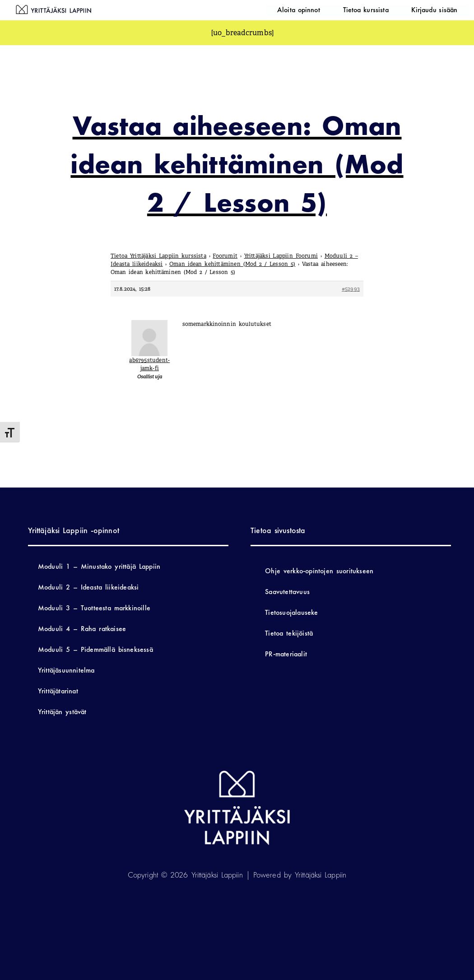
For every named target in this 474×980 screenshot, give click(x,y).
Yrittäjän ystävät (62, 712)
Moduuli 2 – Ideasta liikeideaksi (88, 587)
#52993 (351, 289)
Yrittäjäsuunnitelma (66, 670)
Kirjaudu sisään (443, 10)
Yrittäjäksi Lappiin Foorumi (281, 256)
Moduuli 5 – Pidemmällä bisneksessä (95, 649)
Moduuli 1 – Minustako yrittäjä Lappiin (99, 566)
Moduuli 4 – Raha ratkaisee (82, 629)
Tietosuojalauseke (291, 612)
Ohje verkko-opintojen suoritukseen (319, 571)
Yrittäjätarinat (58, 691)
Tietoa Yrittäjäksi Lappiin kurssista (158, 256)
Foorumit (225, 256)
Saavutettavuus (287, 592)
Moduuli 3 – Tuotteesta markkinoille (94, 608)
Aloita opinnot (340, 10)
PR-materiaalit (286, 654)
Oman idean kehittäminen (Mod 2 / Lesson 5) (232, 264)
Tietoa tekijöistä (289, 633)
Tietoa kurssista (391, 10)
